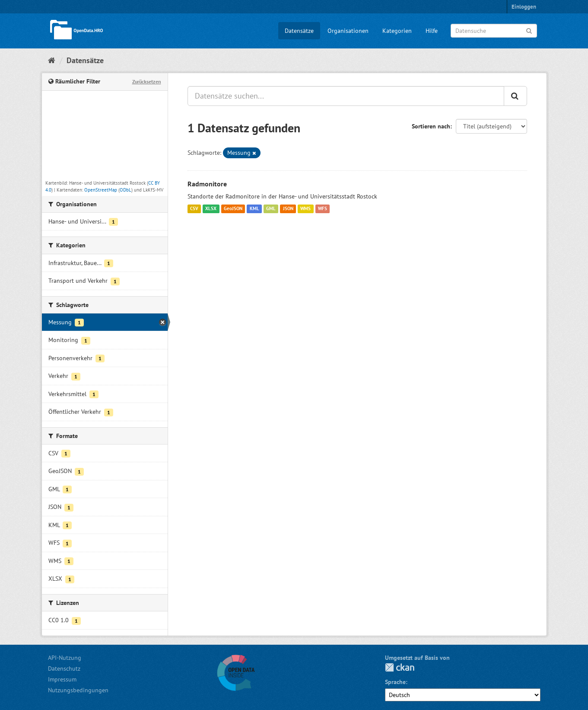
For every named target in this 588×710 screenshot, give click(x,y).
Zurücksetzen (147, 82)
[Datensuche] (494, 31)
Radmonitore (207, 184)
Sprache (395, 682)
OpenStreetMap (101, 190)
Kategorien (397, 31)
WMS (305, 209)
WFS (323, 209)
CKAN (400, 667)
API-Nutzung (65, 658)
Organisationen (348, 31)
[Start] (52, 60)
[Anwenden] (529, 30)
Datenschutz (64, 668)
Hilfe (432, 31)
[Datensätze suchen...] (346, 96)
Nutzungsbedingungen (78, 690)
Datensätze (299, 31)
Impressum (62, 679)
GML (271, 209)
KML (254, 209)
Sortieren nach (431, 126)
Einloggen (524, 7)
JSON (288, 209)
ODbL (126, 190)
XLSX (211, 209)
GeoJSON (233, 209)
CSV (194, 209)
